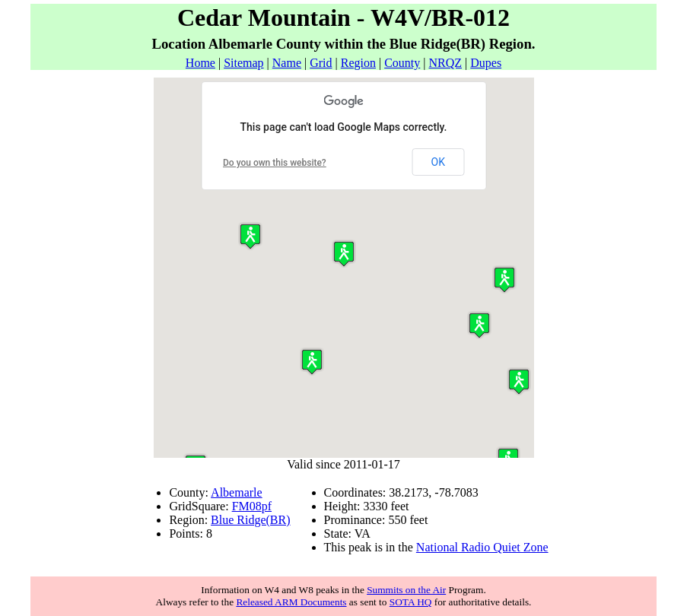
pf (267, 506)
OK (438, 162)
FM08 (247, 506)
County (402, 63)
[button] (519, 381)
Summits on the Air (406, 590)
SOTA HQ (411, 602)
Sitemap (243, 63)
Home (200, 63)
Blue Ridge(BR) (250, 520)
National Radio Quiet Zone (482, 547)
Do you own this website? (275, 163)
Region (358, 63)
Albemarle (237, 492)
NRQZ (445, 63)
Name (287, 63)
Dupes (486, 63)
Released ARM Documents (291, 602)
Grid (321, 63)
